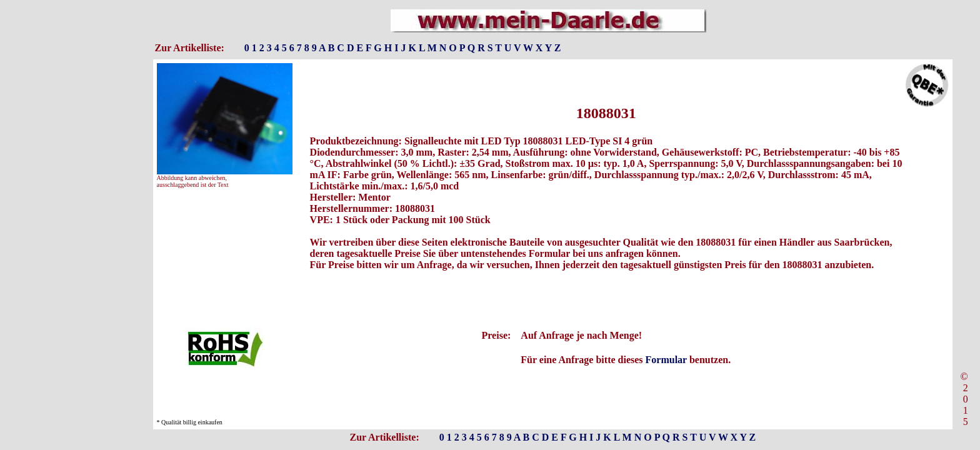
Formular (666, 360)
